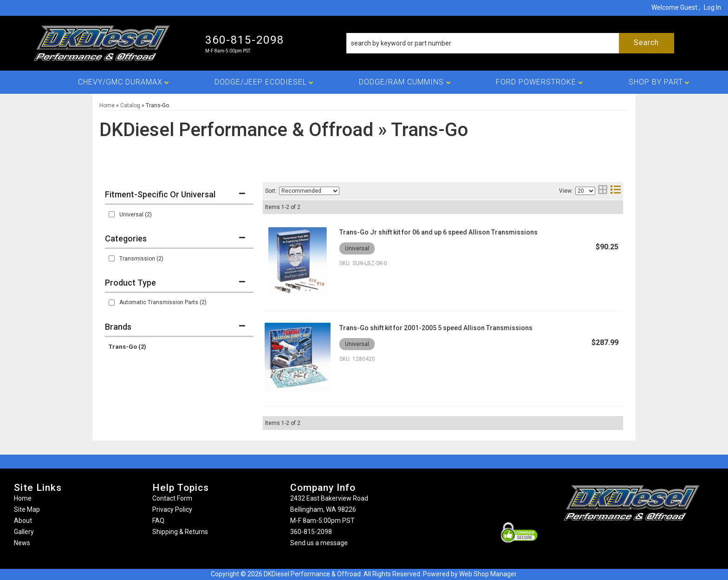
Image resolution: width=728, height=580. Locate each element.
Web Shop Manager (488, 574)
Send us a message (319, 543)
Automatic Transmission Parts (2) (163, 302)
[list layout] (616, 191)
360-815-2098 (311, 532)
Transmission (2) (141, 259)
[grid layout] (603, 191)
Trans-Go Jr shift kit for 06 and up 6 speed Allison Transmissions (439, 232)
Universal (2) (136, 215)
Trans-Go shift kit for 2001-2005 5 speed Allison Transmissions (436, 328)
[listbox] (309, 191)
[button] (510, 43)
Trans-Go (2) (127, 347)
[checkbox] (112, 214)
